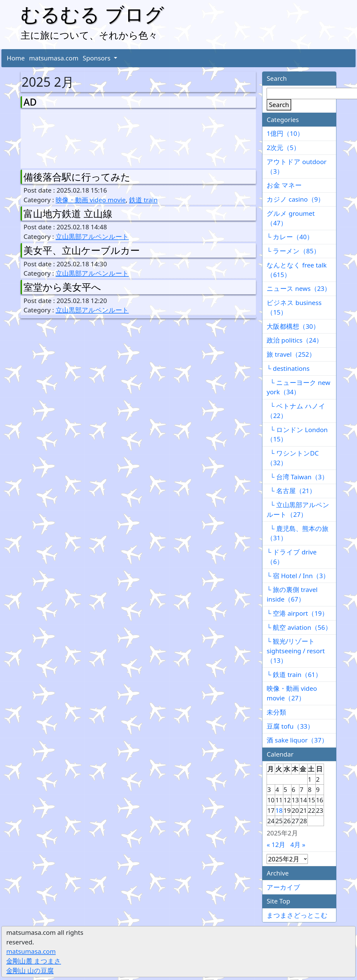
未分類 (276, 712)
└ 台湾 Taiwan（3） (297, 477)
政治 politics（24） (295, 340)
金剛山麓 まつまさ (34, 961)
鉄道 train (143, 200)
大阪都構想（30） (293, 326)
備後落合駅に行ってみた (77, 177)
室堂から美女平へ (62, 287)
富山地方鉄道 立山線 (68, 214)
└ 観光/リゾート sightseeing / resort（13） (296, 651)
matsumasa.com (54, 58)
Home (16, 58)
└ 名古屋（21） (291, 491)
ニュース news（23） (299, 288)
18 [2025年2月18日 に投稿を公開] (279, 810)
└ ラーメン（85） (293, 251)
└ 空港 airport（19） (297, 613)
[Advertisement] (53, 138)
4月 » (298, 845)
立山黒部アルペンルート (92, 237)
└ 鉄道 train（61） (294, 675)
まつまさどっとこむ (297, 915)
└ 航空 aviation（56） (299, 627)
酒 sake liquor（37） (297, 740)
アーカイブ (283, 887)
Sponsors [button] (97, 58)
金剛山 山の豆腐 (30, 971)
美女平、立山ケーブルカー (82, 250)
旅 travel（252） (291, 354)
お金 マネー (284, 185)
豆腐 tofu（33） (290, 726)
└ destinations (288, 368)
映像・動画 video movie (91, 200)
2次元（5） (283, 148)
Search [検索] (279, 105)
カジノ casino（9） (295, 199)
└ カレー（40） (290, 237)
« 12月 (276, 845)
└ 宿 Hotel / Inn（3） (298, 576)
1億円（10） (285, 133)
